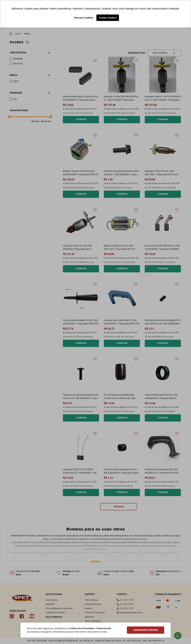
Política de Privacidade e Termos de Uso (91, 628)
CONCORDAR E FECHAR (145, 630)
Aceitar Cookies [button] (108, 18)
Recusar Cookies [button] (84, 18)
